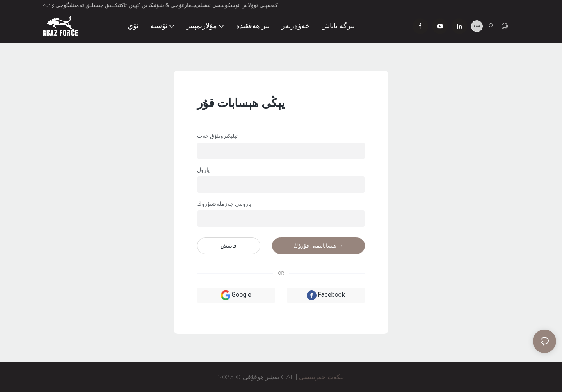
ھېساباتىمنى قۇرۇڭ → (318, 246)
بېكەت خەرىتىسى (321, 377)
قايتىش (229, 246)
